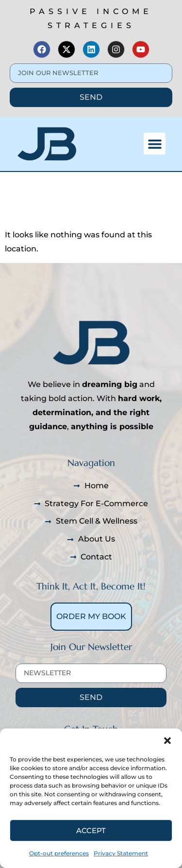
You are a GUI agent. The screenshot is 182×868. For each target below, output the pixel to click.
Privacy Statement (121, 853)
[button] (167, 741)
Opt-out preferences (59, 853)
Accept (91, 830)
